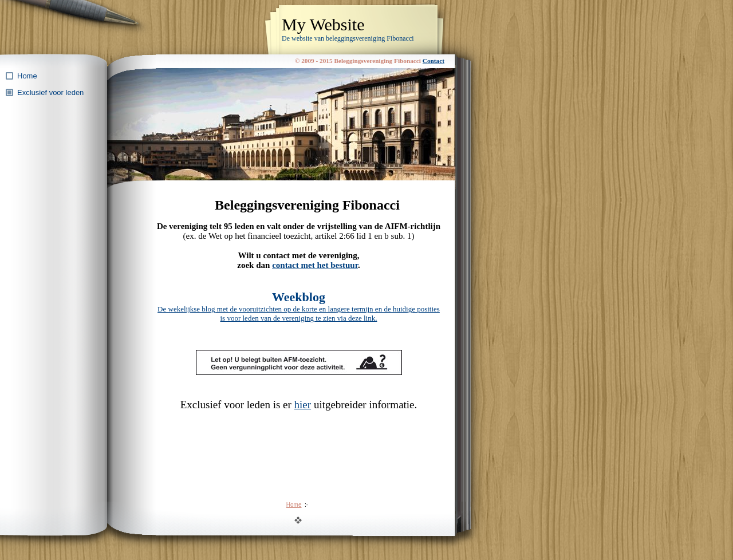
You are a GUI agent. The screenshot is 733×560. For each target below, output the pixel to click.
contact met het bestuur (315, 265)
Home (27, 76)
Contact (434, 61)
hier (303, 405)
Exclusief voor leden (50, 92)
